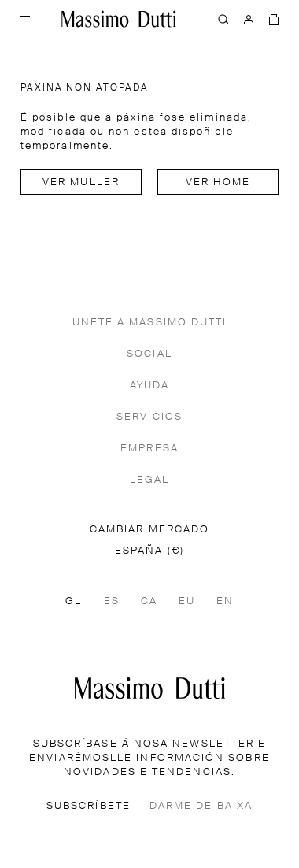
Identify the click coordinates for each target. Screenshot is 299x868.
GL (74, 601)
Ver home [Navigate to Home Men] (218, 182)
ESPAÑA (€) (149, 551)
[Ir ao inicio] (119, 19)
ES (112, 601)
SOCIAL (149, 354)
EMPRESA (149, 449)
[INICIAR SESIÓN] (249, 19)
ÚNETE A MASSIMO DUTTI (150, 323)
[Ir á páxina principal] (150, 688)
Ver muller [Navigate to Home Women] (81, 182)
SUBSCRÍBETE (89, 806)
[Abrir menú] (25, 19)
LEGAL (149, 480)
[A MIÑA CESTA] (274, 19)
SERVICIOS (149, 417)
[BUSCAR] (223, 19)
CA (149, 601)
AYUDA (149, 386)
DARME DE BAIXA (201, 806)
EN (225, 601)
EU (187, 601)
